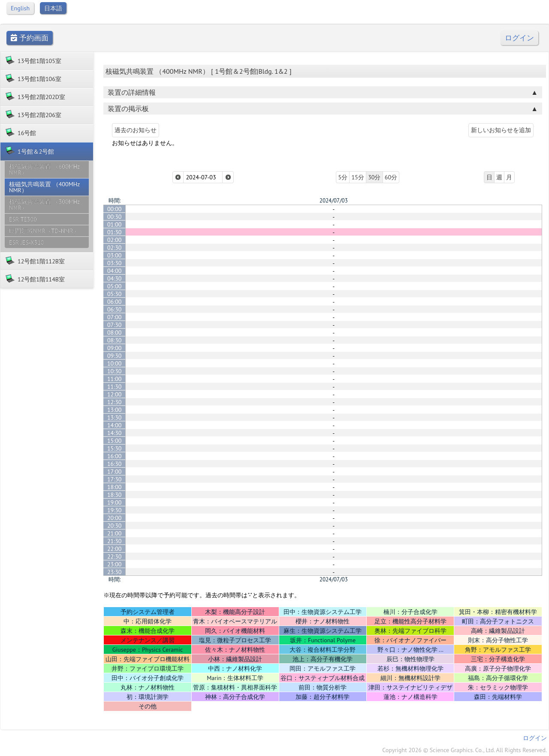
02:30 (115, 248)
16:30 (115, 464)
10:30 (115, 371)
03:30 (115, 263)
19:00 (115, 502)
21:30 (115, 541)
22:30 (115, 556)
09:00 (115, 348)
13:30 (115, 417)
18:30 (115, 495)
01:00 (115, 224)
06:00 (115, 302)
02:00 (115, 240)
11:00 (115, 379)
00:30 (115, 217)
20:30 (115, 526)
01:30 (115, 232)
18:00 (115, 487)
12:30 (115, 402)
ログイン (519, 38)
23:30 (115, 572)
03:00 (115, 255)
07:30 (115, 325)
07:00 (115, 317)
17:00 (115, 472)
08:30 (115, 340)
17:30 (115, 479)
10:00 (115, 363)
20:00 (115, 518)
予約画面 (30, 38)
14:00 (115, 425)
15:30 (115, 448)
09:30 (115, 356)
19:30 (115, 510)
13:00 (115, 410)
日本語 (53, 8)
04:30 (115, 278)
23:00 (115, 564)
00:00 (115, 209)
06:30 (115, 309)
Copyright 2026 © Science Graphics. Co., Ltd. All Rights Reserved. (465, 750)
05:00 (115, 286)
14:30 (115, 433)
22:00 (115, 549)
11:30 (115, 387)
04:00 (115, 271)
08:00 (115, 333)
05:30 (115, 294)
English (20, 8)
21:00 (115, 533)
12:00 (115, 394)
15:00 (115, 441)
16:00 (115, 456)
